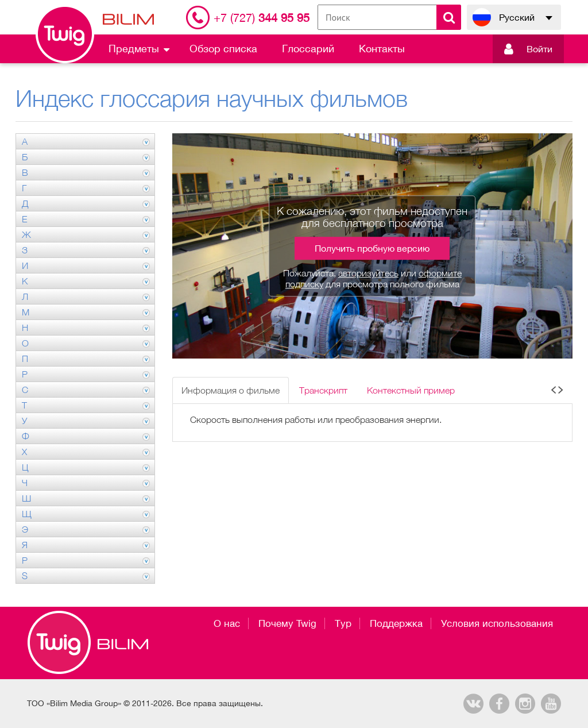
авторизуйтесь (368, 273)
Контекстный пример (411, 390)
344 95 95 (262, 18)
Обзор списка (223, 49)
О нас (227, 623)
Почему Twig (287, 623)
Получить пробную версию (372, 248)
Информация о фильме (231, 390)
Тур (343, 623)
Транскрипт (323, 390)
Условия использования (497, 623)
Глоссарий (308, 49)
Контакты (382, 49)
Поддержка (396, 623)
